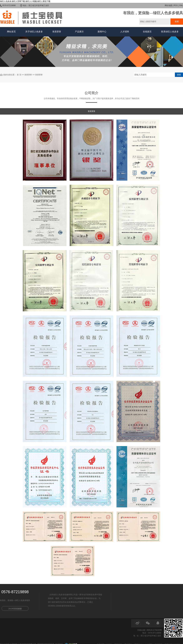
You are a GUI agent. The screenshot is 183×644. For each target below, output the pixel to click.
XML (181, 5)
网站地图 (168, 5)
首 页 (19, 75)
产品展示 (79, 32)
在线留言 (147, 32)
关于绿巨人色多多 (34, 32)
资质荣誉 (57, 32)
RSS (176, 5)
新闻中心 (102, 32)
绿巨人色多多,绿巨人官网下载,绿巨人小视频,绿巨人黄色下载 (25, 1)
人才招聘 (125, 32)
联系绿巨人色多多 (170, 32)
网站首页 (11, 32)
